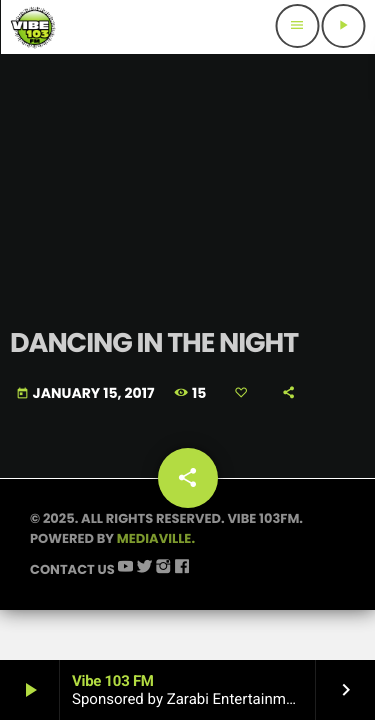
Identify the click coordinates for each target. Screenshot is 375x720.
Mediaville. (156, 538)
